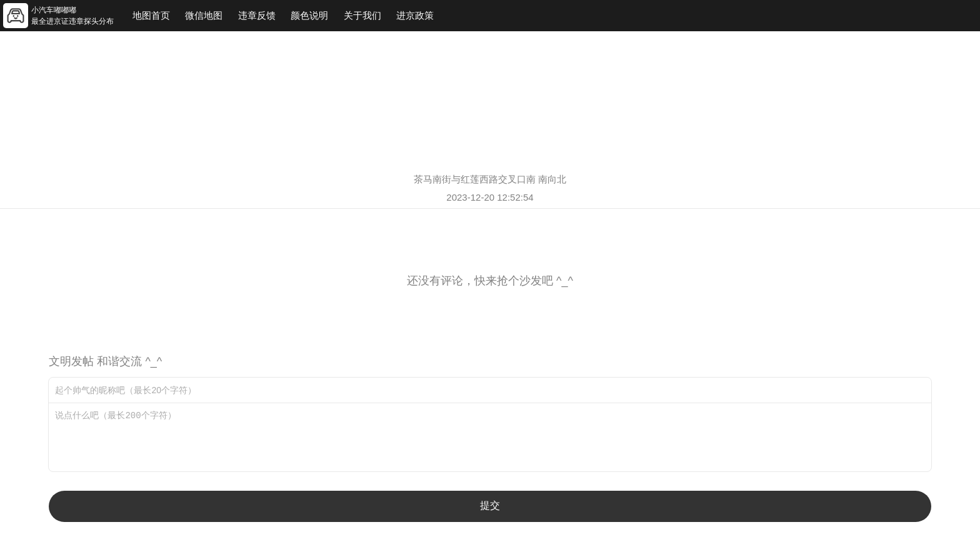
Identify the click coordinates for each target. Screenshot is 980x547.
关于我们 (362, 15)
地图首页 (151, 15)
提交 (490, 505)
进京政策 (415, 15)
